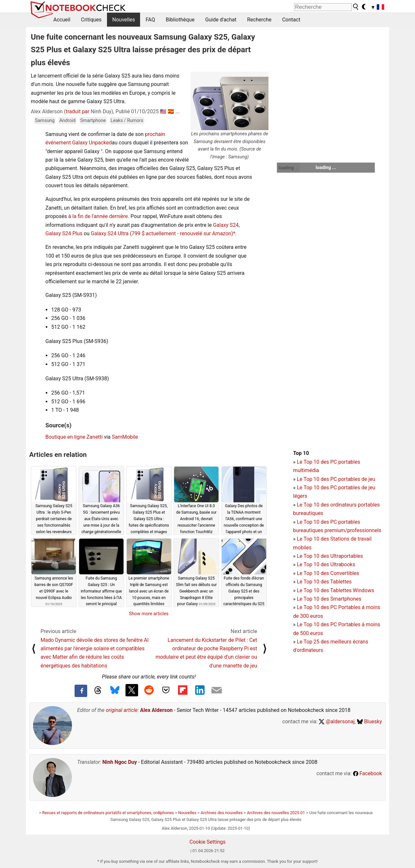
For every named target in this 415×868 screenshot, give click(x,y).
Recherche (259, 20)
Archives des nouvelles (222, 813)
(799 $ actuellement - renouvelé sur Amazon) (181, 233)
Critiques (91, 20)
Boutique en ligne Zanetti (74, 437)
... (178, 111)
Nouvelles (124, 20)
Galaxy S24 (226, 225)
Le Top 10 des (313, 607)
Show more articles (149, 614)
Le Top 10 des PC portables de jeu (336, 479)
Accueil (62, 20)
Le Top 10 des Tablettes (324, 582)
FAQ (150, 20)
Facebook (368, 773)
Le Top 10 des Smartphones (329, 599)
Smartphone (93, 121)
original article (122, 710)
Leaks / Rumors (127, 121)
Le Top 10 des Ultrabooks (326, 564)
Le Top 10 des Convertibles (328, 573)
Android (67, 121)
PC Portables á (348, 607)
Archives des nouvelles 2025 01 (276, 813)
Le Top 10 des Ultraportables (330, 556)
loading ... (288, 168)
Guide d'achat (221, 20)
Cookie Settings (207, 842)
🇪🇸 (171, 111)
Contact (291, 20)
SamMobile (125, 437)
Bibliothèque (180, 20)
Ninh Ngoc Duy (120, 762)
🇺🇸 (163, 111)
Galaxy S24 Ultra (110, 233)
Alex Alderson (156, 710)
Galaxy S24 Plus (64, 233)
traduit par (78, 111)
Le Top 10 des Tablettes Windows (335, 590)
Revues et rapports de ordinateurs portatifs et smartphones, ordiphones (108, 813)
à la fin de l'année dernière (98, 216)
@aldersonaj (337, 721)
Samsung (45, 121)
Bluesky (369, 721)
